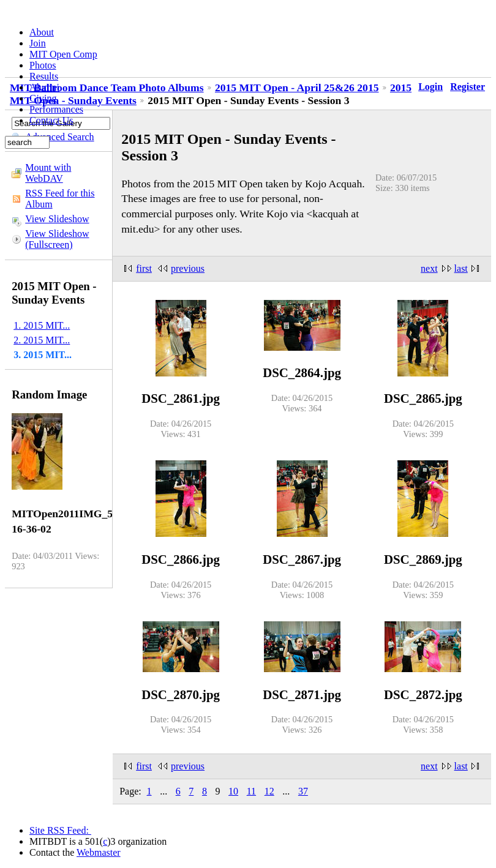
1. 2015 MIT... (42, 325)
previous (188, 268)
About (42, 32)
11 (251, 791)
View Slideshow (57, 219)
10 (233, 791)
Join (38, 43)
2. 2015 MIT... (42, 340)
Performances (56, 109)
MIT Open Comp (63, 54)
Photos (43, 65)
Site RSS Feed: (60, 830)
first (144, 268)
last (461, 268)
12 (269, 791)
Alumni (44, 87)
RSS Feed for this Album (60, 199)
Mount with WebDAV (48, 173)
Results (44, 76)
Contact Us (51, 120)
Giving (43, 98)
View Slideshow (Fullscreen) (57, 239)
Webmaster (99, 852)
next (429, 268)
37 (303, 791)
